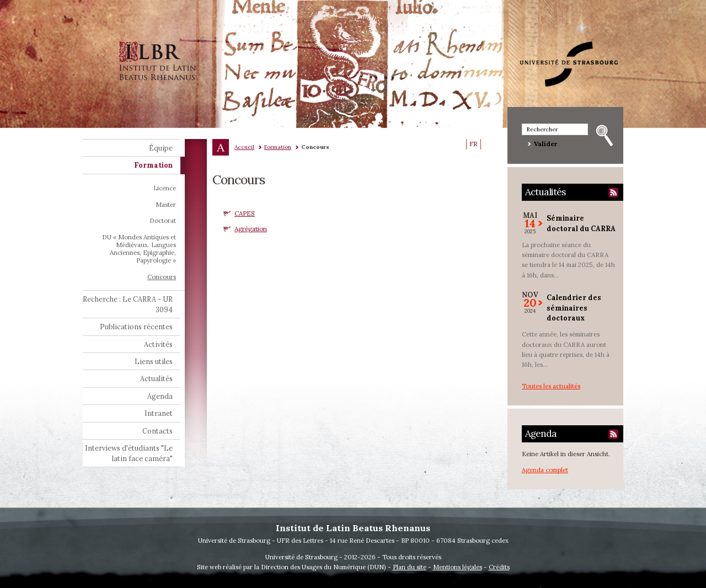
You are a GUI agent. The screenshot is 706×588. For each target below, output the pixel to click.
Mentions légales (458, 567)
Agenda (541, 434)
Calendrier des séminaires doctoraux (574, 308)
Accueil (244, 147)
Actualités (545, 192)
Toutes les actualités (551, 386)
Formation (278, 147)
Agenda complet (545, 470)
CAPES (245, 213)
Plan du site (410, 567)
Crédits (499, 567)
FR (474, 144)
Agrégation (251, 229)
